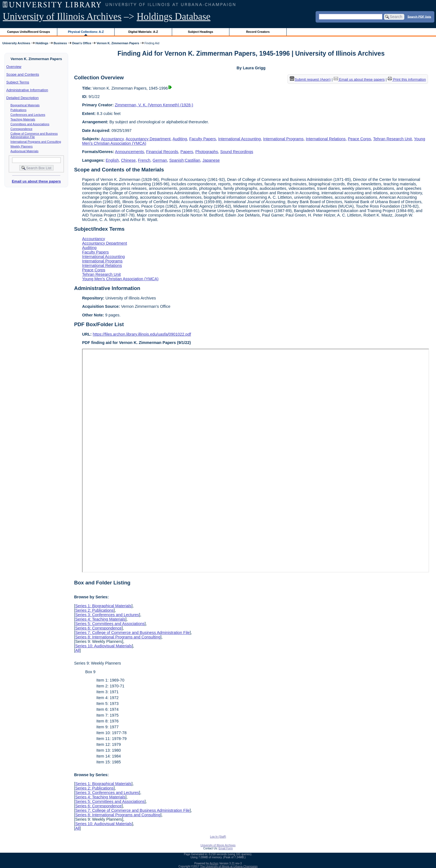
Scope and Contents (23, 74)
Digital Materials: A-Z (143, 32)
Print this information (407, 79)
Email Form (226, 848)
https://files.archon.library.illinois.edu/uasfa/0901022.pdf (142, 334)
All (77, 650)
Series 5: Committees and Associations (110, 624)
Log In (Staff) (218, 837)
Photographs (207, 152)
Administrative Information (27, 90)
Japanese (211, 160)
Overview (14, 67)
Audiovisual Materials (25, 151)
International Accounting (240, 139)
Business (60, 43)
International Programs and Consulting (36, 142)
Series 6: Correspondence (98, 628)
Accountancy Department (148, 139)
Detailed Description (23, 98)
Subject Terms (18, 82)
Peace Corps (359, 139)
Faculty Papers (203, 139)
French (144, 160)
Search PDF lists (419, 16)
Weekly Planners (22, 146)
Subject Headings (201, 32)
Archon (214, 863)
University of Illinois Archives (62, 17)
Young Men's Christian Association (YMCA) (120, 279)
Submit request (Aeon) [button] (310, 79)
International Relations (326, 139)
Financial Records (162, 152)
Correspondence (22, 129)
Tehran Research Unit (392, 139)
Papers (187, 152)
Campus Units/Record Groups (29, 32)
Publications (18, 110)
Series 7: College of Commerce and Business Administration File (132, 633)
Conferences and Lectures (28, 115)
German (160, 160)
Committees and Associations (30, 124)
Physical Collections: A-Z (86, 32)
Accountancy (112, 139)
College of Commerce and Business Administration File (34, 135)
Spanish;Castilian (185, 160)
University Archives (16, 43)
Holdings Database (174, 17)
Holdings (42, 43)
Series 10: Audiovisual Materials (103, 646)
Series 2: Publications (94, 610)
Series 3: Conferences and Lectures (107, 615)
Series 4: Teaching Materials (100, 619)
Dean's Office (82, 43)
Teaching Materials (23, 119)
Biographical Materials (25, 105)
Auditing (180, 139)
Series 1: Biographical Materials (103, 606)
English (112, 160)
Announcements (130, 152)
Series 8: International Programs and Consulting (118, 637)
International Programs (283, 139)
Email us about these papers (36, 181)
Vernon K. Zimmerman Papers (118, 43)
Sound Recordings (237, 152)
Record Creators (258, 32)
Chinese (128, 160)
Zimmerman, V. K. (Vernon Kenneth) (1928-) (154, 105)
